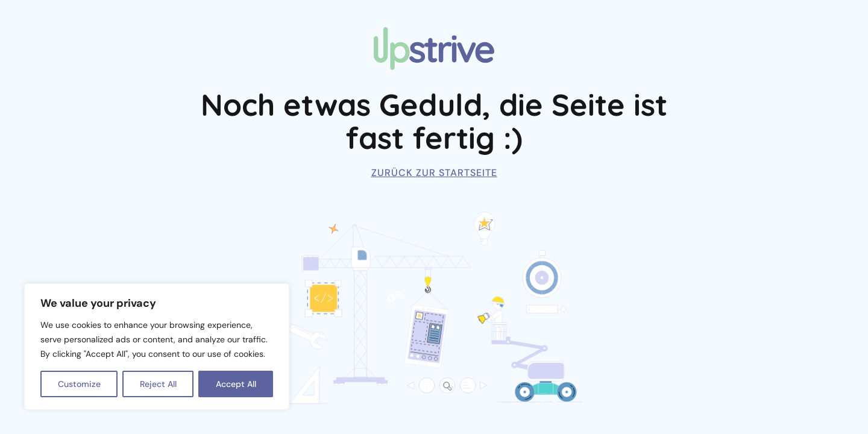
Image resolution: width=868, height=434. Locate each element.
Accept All (236, 384)
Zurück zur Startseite (434, 173)
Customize (79, 384)
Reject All (158, 384)
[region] (157, 347)
